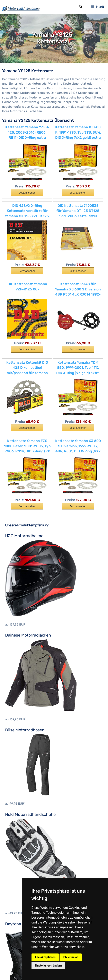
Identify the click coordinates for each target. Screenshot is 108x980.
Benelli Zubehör (16, 879)
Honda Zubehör (16, 913)
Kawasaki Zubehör (18, 930)
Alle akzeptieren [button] (45, 957)
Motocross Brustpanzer (22, 797)
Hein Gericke (14, 858)
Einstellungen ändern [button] (48, 966)
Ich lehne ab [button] (71, 957)
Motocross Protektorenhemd (26, 831)
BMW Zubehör (15, 885)
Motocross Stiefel (18, 836)
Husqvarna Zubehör (19, 918)
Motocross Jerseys (19, 814)
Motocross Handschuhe (22, 803)
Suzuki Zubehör (16, 941)
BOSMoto (12, 852)
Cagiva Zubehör (16, 896)
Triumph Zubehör (17, 947)
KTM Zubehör (15, 935)
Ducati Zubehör (16, 902)
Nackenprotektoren (19, 825)
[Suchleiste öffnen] (80, 8)
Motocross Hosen (18, 808)
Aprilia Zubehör (16, 874)
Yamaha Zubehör (17, 952)
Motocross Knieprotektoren (25, 819)
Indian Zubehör (16, 924)
